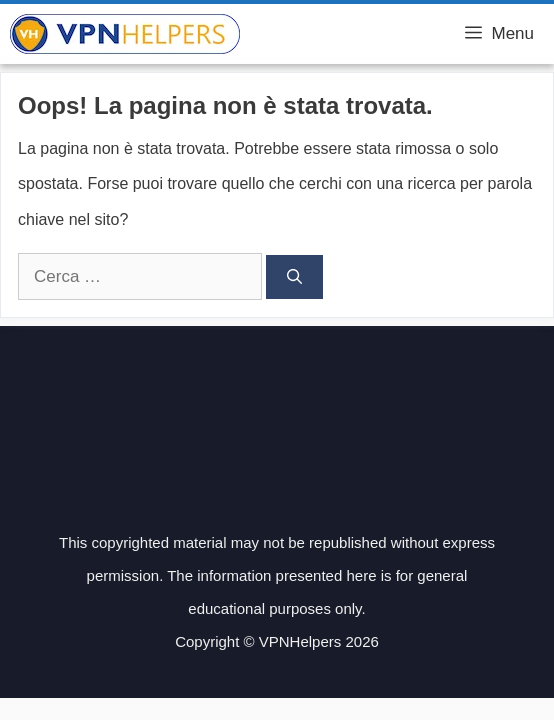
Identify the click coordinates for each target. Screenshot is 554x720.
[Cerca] (294, 277)
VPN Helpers (308, 34)
